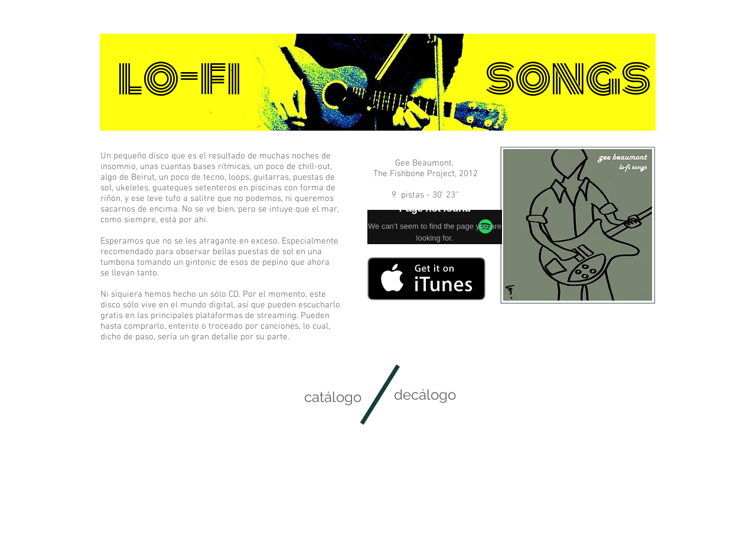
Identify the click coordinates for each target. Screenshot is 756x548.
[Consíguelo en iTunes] (426, 279)
